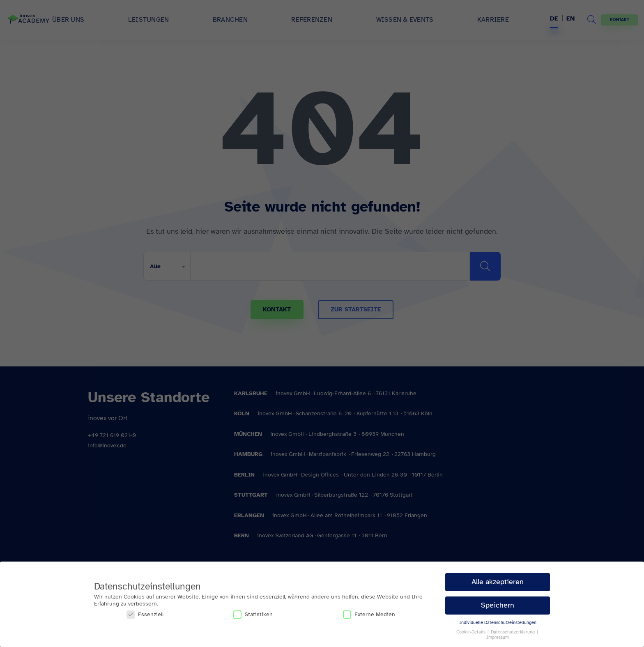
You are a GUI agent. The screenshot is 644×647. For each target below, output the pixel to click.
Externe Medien (369, 614)
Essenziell (145, 614)
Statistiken (253, 614)
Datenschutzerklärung (513, 632)
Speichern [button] (498, 605)
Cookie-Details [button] (471, 632)
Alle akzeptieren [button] (498, 582)
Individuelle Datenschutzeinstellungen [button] (498, 623)
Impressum (498, 637)
